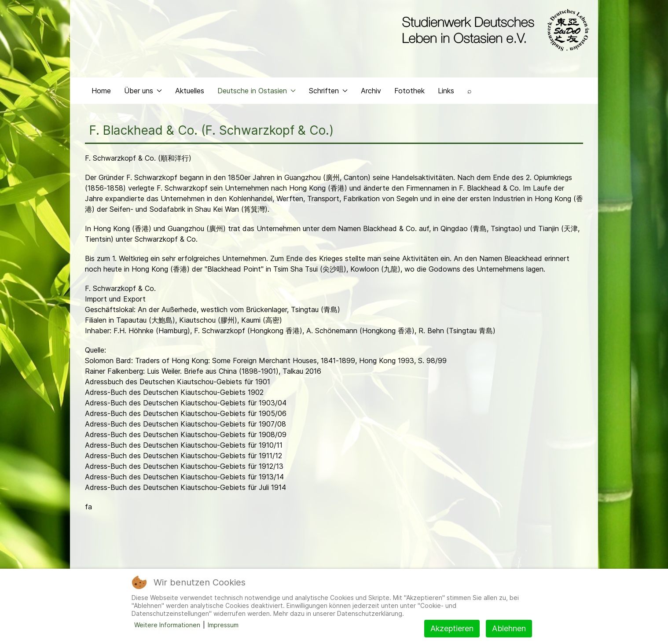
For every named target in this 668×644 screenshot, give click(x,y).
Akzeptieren (452, 628)
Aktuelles (190, 91)
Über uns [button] (143, 91)
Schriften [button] (328, 91)
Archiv (371, 91)
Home (101, 91)
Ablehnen (509, 628)
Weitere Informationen (167, 625)
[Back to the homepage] (494, 30)
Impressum (223, 625)
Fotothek (409, 91)
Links (446, 91)
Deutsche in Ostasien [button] (257, 91)
